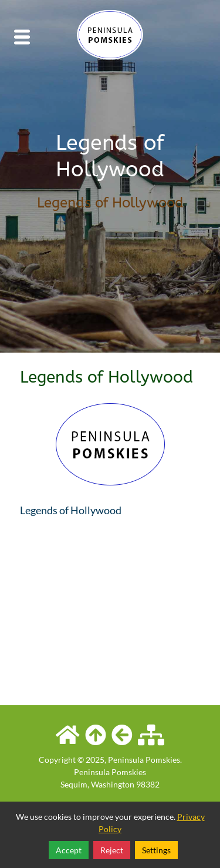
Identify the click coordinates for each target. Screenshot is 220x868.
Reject (112, 850)
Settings (156, 850)
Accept (69, 850)
